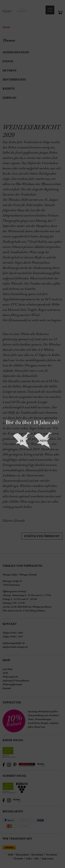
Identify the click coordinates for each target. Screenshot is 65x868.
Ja (22, 441)
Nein (43, 441)
